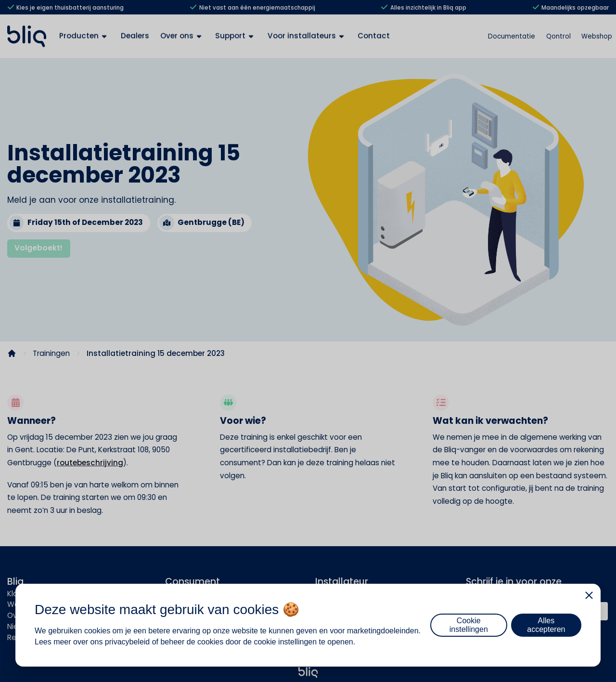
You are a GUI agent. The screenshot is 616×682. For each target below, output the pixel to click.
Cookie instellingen (469, 625)
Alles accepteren (546, 625)
